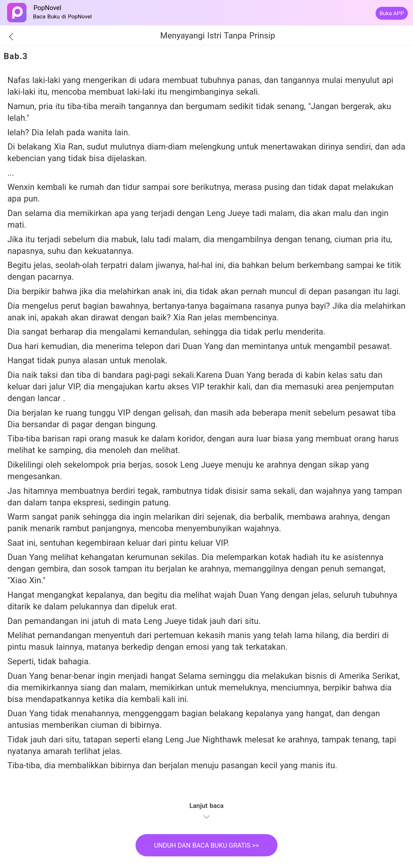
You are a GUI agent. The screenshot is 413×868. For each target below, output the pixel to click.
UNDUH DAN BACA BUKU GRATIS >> (206, 845)
